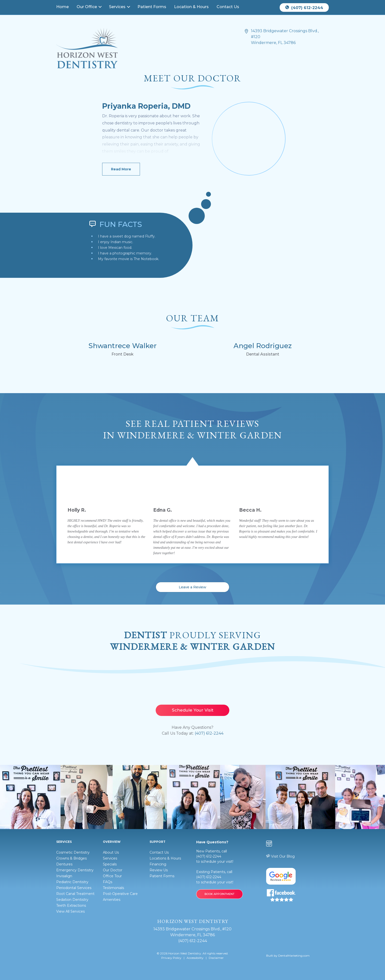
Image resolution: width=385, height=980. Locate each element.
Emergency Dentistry (75, 870)
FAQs (108, 882)
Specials (110, 864)
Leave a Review (192, 587)
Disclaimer (216, 958)
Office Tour (112, 876)
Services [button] (118, 7)
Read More (121, 169)
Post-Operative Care (120, 894)
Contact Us (228, 7)
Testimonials (113, 888)
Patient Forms (152, 7)
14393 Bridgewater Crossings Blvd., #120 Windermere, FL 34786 (285, 37)
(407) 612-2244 (304, 8)
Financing (158, 864)
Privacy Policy (171, 958)
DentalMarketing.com (294, 956)
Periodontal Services (74, 888)
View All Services (70, 911)
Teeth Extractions (71, 906)
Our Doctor (113, 870)
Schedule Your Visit (193, 710)
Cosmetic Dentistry (73, 852)
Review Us (159, 870)
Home (62, 7)
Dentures (64, 864)
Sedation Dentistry (72, 900)
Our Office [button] (87, 7)
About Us (111, 852)
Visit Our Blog (280, 856)
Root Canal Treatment (75, 894)
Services (110, 858)
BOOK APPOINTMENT (220, 894)
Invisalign (64, 876)
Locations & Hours (165, 858)
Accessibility (195, 958)
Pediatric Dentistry (72, 882)
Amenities (112, 900)
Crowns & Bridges (71, 858)
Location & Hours (191, 7)
